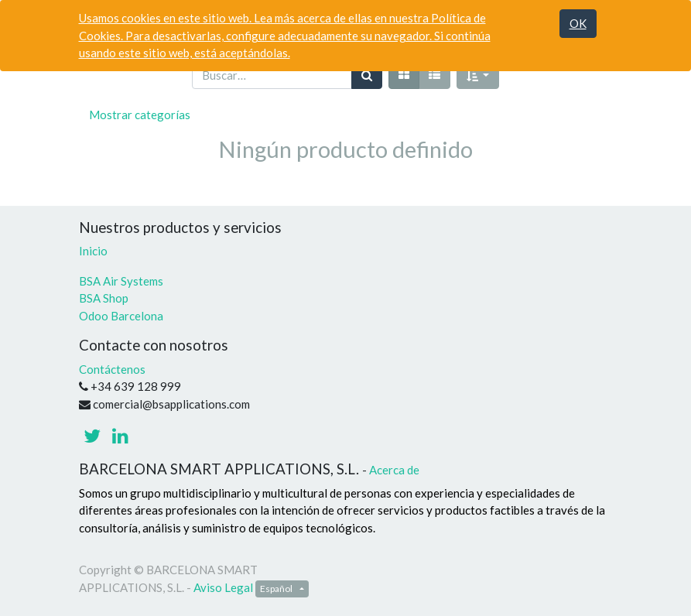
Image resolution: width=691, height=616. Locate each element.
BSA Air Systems (122, 281)
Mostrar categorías (140, 115)
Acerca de (394, 470)
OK (578, 23)
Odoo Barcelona (121, 316)
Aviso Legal (223, 587)
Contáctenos (112, 369)
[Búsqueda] (367, 75)
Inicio (93, 251)
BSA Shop (104, 298)
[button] (478, 75)
